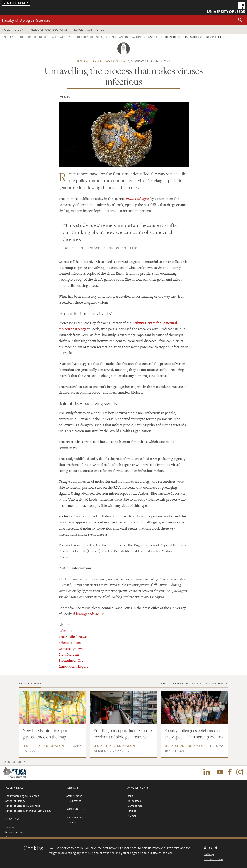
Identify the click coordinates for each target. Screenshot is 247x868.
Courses (10, 827)
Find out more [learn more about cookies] (213, 859)
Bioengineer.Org (71, 660)
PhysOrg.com (69, 654)
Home (6, 30)
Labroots (65, 631)
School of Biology (15, 801)
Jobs (130, 796)
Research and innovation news (102, 61)
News (52, 37)
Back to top (12, 762)
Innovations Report (73, 666)
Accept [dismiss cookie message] (211, 848)
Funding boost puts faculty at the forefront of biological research (123, 734)
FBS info (71, 822)
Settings (209, 854)
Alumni (9, 837)
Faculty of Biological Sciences (26, 20)
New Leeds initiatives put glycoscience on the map (45, 734)
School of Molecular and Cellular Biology (28, 811)
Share (69, 97)
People (78, 30)
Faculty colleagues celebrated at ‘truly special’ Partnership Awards (194, 734)
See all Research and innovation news (192, 683)
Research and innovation (49, 30)
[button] (240, 20)
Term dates (134, 801)
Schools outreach (15, 832)
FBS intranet (74, 801)
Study (19, 30)
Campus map (135, 806)
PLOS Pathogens (138, 199)
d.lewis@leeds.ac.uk (88, 614)
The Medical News (73, 637)
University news (71, 649)
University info (75, 817)
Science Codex (70, 643)
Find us (132, 811)
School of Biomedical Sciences (23, 806)
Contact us (95, 30)
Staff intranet (74, 796)
